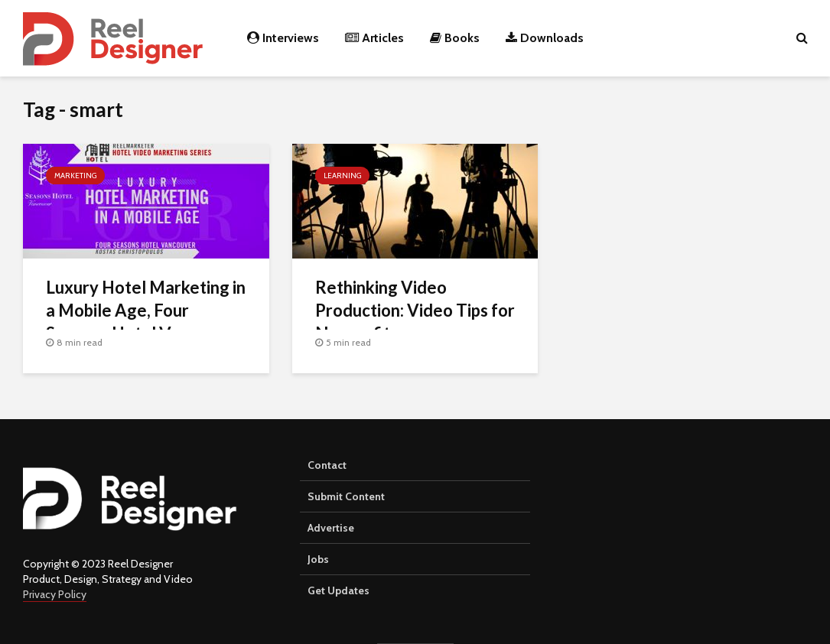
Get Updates (339, 590)
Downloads (545, 38)
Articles (374, 38)
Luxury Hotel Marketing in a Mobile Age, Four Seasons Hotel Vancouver (146, 310)
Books (455, 38)
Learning (342, 176)
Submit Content (346, 496)
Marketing (75, 176)
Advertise (331, 528)
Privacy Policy (55, 594)
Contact (327, 465)
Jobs (318, 559)
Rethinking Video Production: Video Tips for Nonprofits (415, 310)
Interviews (283, 38)
